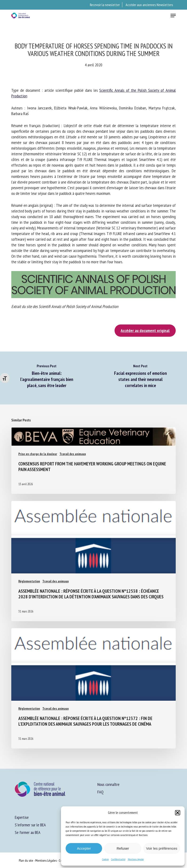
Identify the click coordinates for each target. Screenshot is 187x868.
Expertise (22, 817)
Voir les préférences (162, 848)
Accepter (84, 848)
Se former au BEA (28, 832)
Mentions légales (136, 859)
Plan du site (26, 860)
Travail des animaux (73, 454)
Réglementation (29, 581)
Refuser (123, 848)
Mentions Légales (46, 860)
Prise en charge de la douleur (38, 454)
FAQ (100, 792)
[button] (178, 813)
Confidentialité (118, 859)
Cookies (105, 859)
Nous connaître (108, 784)
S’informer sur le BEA (30, 825)
